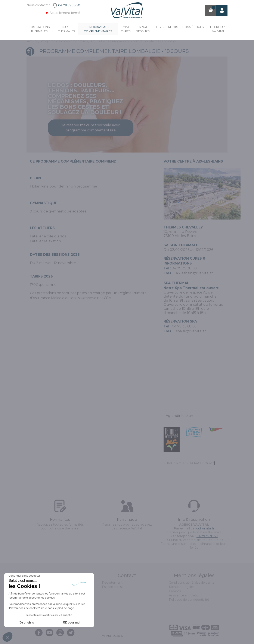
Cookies (175, 591)
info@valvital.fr (203, 528)
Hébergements (166, 27)
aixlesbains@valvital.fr (194, 273)
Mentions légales (182, 587)
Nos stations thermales (39, 29)
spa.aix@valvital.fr (191, 331)
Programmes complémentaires (98, 29)
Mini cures (126, 29)
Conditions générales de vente (192, 583)
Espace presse (113, 587)
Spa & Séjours (143, 29)
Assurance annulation (185, 595)
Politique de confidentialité (189, 600)
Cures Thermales (67, 29)
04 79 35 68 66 (184, 326)
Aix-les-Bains (100, 41)
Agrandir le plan (179, 416)
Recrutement (112, 583)
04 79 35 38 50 (184, 268)
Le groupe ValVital (218, 29)
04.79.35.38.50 (207, 536)
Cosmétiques (193, 27)
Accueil (33, 41)
